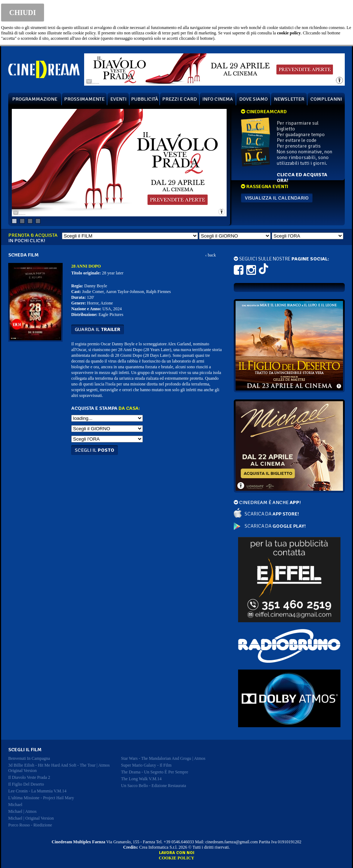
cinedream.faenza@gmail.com (232, 842)
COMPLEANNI (326, 99)
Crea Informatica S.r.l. (158, 847)
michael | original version (31, 818)
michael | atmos (22, 811)
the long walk (141, 779)
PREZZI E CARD (180, 99)
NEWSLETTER (289, 99)
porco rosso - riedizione (30, 825)
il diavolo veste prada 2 (29, 777)
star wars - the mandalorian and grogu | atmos (163, 758)
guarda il (98, 329)
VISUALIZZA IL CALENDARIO (277, 198)
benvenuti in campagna (29, 758)
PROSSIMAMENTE (84, 99)
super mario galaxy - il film (146, 765)
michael (15, 805)
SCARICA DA (272, 514)
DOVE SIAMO (253, 99)
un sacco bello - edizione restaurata (154, 786)
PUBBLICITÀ (145, 99)
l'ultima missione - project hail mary (41, 798)
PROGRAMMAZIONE (35, 99)
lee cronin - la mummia (37, 791)
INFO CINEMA (218, 99)
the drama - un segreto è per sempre (155, 772)
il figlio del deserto (26, 784)
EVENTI (118, 99)
